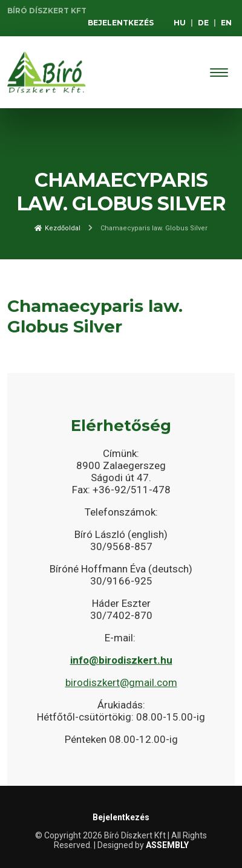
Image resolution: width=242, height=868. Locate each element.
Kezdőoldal (57, 228)
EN (226, 23)
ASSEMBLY (167, 845)
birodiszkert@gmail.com (121, 682)
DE (203, 23)
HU (180, 23)
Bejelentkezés (121, 23)
